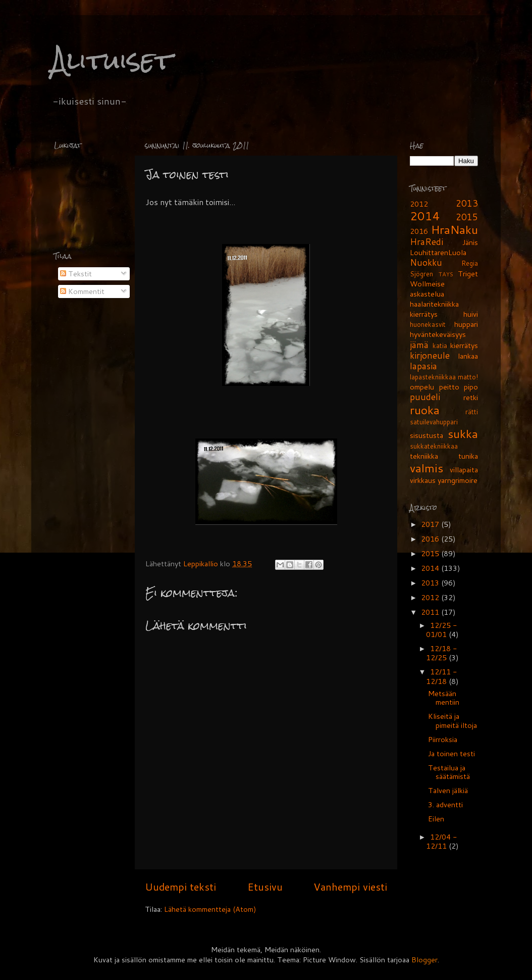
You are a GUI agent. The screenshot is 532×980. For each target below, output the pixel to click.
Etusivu (265, 887)
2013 (467, 203)
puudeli (425, 397)
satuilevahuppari (434, 422)
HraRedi (427, 242)
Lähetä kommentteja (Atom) (210, 909)
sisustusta (427, 435)
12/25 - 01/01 (441, 630)
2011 (431, 612)
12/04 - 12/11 (441, 841)
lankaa (468, 356)
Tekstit (76, 274)
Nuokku (426, 262)
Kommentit (82, 291)
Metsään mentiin (444, 698)
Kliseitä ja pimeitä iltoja (453, 720)
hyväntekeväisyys (438, 334)
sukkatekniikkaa (434, 446)
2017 (431, 524)
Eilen (436, 819)
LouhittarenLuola (438, 252)
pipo (471, 387)
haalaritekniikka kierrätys (434, 309)
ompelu (422, 387)
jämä (419, 345)
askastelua (427, 294)
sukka (463, 433)
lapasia (423, 366)
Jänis (470, 242)
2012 (419, 204)
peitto (449, 387)
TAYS (446, 274)
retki (471, 397)
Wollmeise (427, 284)
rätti (472, 412)
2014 (425, 216)
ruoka (425, 410)
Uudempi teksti (180, 887)
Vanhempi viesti (350, 887)
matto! (468, 377)
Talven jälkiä (448, 790)
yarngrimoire (458, 480)
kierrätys (464, 345)
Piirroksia (443, 739)
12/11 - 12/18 (441, 676)
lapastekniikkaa (433, 377)
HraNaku (455, 229)
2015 (467, 217)
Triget (468, 274)
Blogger (424, 960)
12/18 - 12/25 (441, 653)
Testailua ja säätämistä (449, 772)
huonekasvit (428, 324)
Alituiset (112, 60)
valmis (427, 468)
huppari (466, 324)
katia (440, 346)
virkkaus (423, 480)
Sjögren (421, 274)
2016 (419, 231)
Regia (470, 263)
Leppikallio (202, 563)
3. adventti (445, 804)
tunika (468, 456)
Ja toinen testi (451, 753)
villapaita (464, 470)
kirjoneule (430, 355)
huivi (471, 314)
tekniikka (424, 456)
